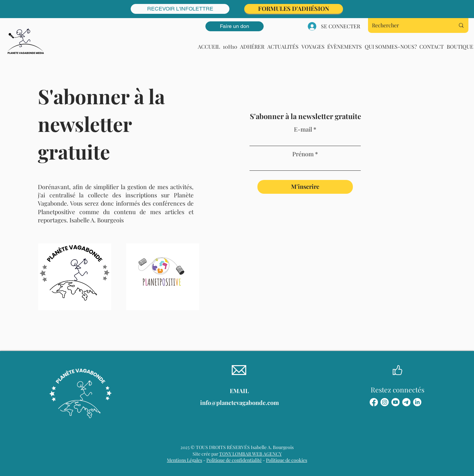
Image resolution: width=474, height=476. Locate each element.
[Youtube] (395, 402)
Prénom (303, 154)
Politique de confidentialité (234, 460)
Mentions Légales (184, 460)
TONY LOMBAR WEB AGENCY (250, 454)
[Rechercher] (408, 25)
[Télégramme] (406, 402)
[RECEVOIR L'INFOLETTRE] (180, 9)
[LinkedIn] (417, 402)
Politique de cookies (287, 460)
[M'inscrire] (305, 187)
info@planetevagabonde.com (239, 403)
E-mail (303, 129)
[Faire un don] (235, 26)
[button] (283, 47)
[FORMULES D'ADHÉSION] (294, 9)
